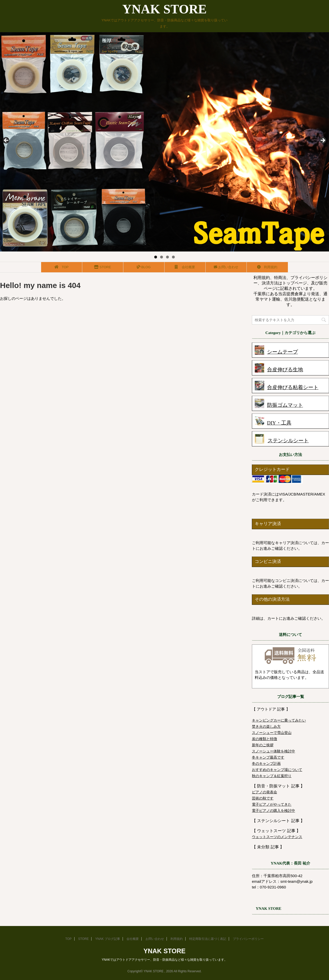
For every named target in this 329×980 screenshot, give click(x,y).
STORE (103, 267)
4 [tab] (173, 257)
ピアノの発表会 (264, 792)
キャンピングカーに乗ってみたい (279, 720)
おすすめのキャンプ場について (277, 770)
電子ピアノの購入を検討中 (273, 811)
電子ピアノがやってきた (272, 804)
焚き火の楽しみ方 (266, 726)
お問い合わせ (226, 267)
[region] (164, 142)
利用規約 (267, 267)
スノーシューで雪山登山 (272, 733)
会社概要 (185, 267)
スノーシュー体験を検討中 (273, 751)
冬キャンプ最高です (268, 757)
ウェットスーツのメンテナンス (277, 837)
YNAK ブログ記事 (108, 939)
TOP (61, 267)
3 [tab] (167, 257)
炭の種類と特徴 (264, 739)
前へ (6, 141)
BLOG (144, 267)
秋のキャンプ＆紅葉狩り (272, 776)
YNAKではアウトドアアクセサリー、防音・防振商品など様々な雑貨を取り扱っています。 (165, 960)
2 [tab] (162, 257)
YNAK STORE (164, 9)
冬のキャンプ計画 (266, 763)
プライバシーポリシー (248, 939)
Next (323, 141)
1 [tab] (156, 257)
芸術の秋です (263, 798)
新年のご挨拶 (263, 745)
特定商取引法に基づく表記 (208, 939)
